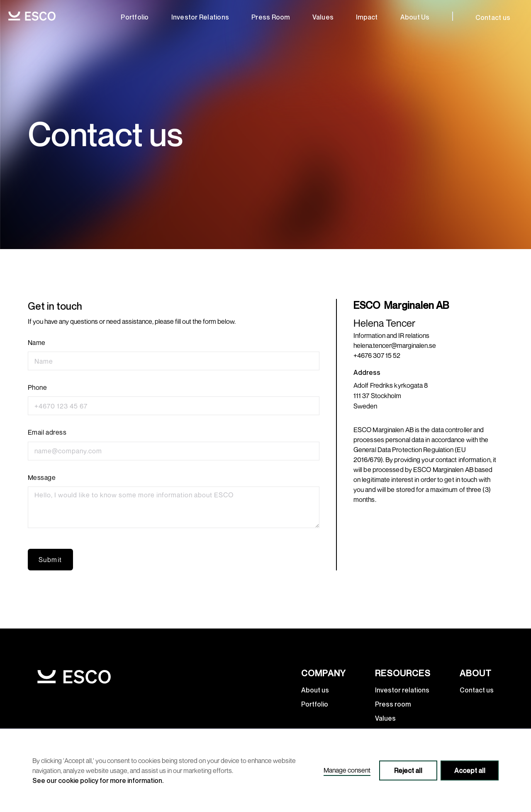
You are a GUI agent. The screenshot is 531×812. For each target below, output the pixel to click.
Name (37, 343)
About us (315, 690)
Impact (367, 17)
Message (42, 478)
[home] (32, 16)
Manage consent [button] (347, 770)
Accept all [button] (470, 770)
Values (323, 17)
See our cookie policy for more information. (98, 780)
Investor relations (200, 17)
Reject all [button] (408, 770)
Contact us (493, 17)
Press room (271, 17)
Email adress (47, 432)
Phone (38, 388)
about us (415, 17)
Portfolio (135, 17)
